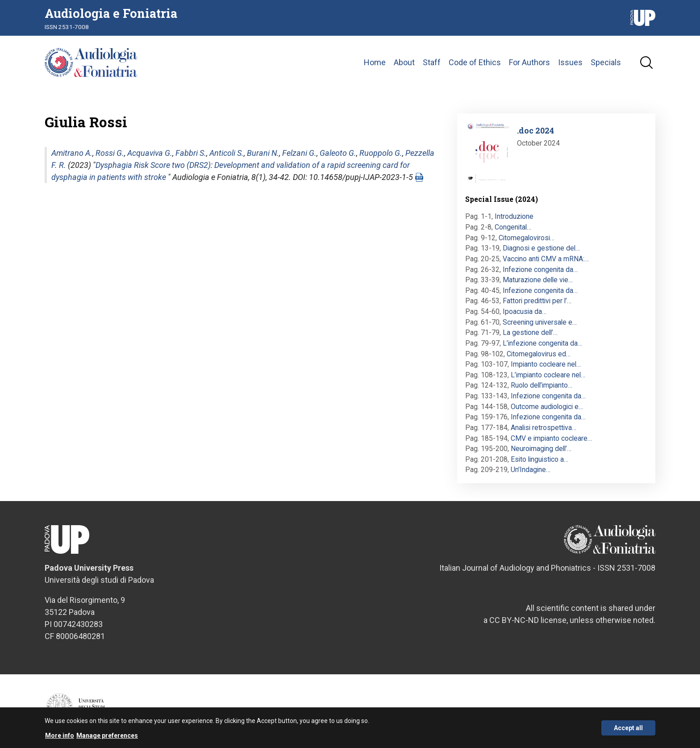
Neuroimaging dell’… (541, 449)
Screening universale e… (540, 322)
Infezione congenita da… (540, 270)
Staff (432, 62)
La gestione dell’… (530, 332)
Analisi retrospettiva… (544, 428)
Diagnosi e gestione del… (541, 248)
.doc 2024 (535, 130)
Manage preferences (107, 738)
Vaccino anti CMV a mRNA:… (546, 259)
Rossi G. (110, 153)
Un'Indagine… (531, 470)
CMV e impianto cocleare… (551, 438)
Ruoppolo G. (381, 153)
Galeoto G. (338, 153)
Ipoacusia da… (525, 311)
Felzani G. (299, 153)
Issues (570, 62)
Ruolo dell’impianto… (542, 385)
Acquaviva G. (150, 153)
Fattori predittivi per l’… (537, 301)
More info (60, 738)
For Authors (529, 62)
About (404, 62)
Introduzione (514, 216)
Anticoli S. (227, 153)
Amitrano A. (72, 153)
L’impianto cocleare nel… (548, 375)
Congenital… (513, 227)
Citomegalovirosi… (527, 238)
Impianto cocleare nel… (546, 364)
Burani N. (263, 153)
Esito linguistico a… (540, 459)
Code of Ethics (475, 62)
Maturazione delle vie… (538, 280)
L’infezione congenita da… (542, 343)
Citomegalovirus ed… (539, 354)
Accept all (628, 730)
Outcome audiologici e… (547, 407)
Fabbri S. (191, 153)
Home (375, 62)
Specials (606, 62)
